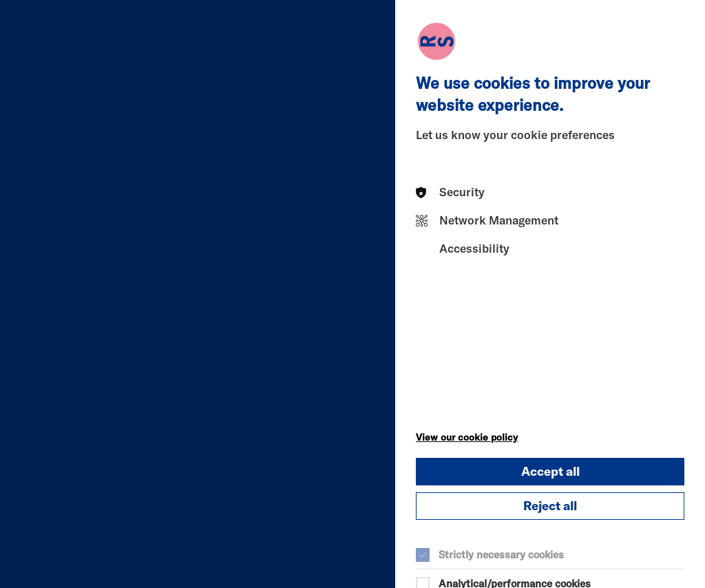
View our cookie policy (467, 437)
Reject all (550, 506)
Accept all (550, 471)
